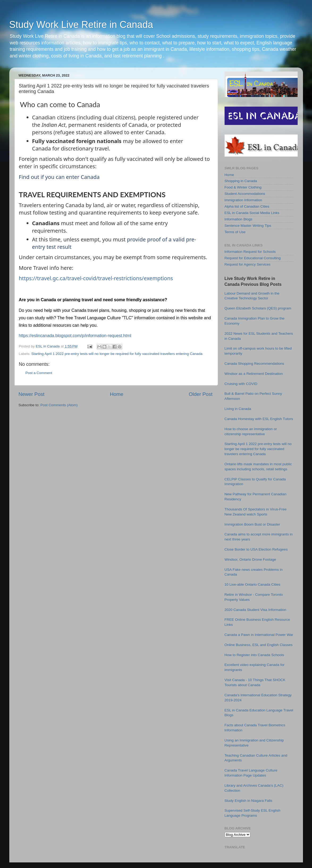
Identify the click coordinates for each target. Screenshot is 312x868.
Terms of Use (235, 232)
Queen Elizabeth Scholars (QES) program (258, 308)
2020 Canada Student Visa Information (255, 610)
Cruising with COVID (241, 384)
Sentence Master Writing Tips (248, 226)
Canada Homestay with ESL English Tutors (259, 419)
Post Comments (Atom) (59, 405)
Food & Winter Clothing (243, 187)
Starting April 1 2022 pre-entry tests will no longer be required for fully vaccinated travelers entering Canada (258, 449)
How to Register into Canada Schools (254, 655)
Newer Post (32, 394)
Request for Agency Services (248, 264)
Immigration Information (243, 200)
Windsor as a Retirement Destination (254, 374)
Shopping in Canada (241, 181)
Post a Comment (39, 373)
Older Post (201, 394)
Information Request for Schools (250, 252)
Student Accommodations (245, 194)
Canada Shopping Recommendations (254, 364)
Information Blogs (239, 219)
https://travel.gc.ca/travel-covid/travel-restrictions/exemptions (96, 278)
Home (117, 394)
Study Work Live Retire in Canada (81, 25)
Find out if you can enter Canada (59, 177)
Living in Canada (238, 409)
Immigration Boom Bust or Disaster (252, 524)
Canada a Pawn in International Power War (259, 635)
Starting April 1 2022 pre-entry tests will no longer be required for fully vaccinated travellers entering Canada (117, 354)
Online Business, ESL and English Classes (259, 645)
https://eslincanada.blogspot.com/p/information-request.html (75, 336)
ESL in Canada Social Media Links (252, 213)
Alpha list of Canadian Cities (247, 206)
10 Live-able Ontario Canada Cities (252, 584)
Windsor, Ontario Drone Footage (250, 559)
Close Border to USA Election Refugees (256, 549)
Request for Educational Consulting (253, 258)
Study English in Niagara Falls (248, 801)
